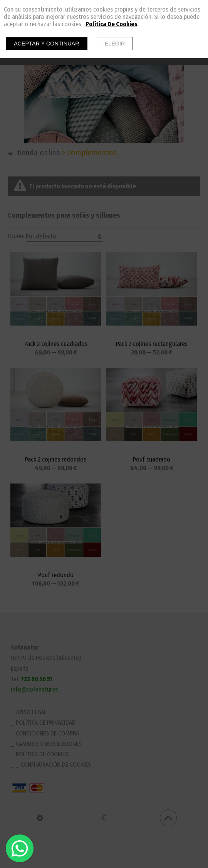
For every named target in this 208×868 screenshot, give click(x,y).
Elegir (115, 44)
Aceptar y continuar (47, 44)
